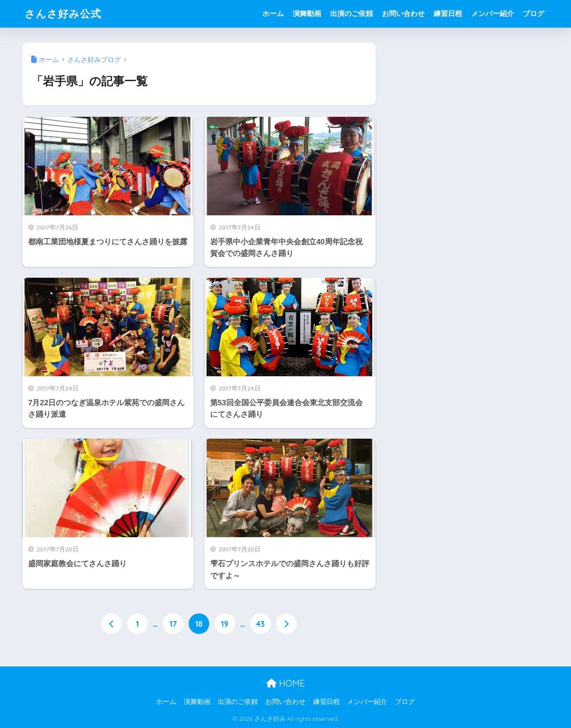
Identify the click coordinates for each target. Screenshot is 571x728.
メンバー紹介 (492, 14)
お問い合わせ (403, 14)
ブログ (534, 14)
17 (173, 624)
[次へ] (286, 624)
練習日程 (448, 14)
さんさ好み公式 (63, 14)
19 (225, 624)
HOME (285, 683)
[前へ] (112, 624)
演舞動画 (307, 14)
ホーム (273, 14)
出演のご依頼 (352, 14)
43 (261, 624)
